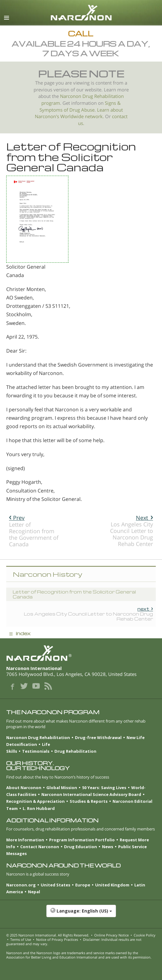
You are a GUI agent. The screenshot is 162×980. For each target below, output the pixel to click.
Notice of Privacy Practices (57, 939)
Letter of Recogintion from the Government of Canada (34, 531)
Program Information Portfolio (82, 840)
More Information (25, 840)
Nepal (34, 892)
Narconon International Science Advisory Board (91, 794)
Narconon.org (21, 885)
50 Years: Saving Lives (104, 788)
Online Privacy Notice (111, 935)
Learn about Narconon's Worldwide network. (79, 113)
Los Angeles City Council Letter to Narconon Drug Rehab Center (132, 531)
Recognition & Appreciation (35, 801)
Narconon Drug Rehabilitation (38, 737)
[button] (81, 914)
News (108, 847)
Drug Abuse (82, 110)
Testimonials (36, 751)
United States (56, 885)
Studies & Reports (89, 801)
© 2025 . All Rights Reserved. (48, 935)
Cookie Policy (145, 935)
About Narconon (24, 788)
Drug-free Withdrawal (98, 737)
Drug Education (81, 847)
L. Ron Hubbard (39, 808)
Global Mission (62, 788)
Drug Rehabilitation (75, 751)
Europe (83, 885)
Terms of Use (21, 939)
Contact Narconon (40, 847)
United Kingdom (112, 885)
